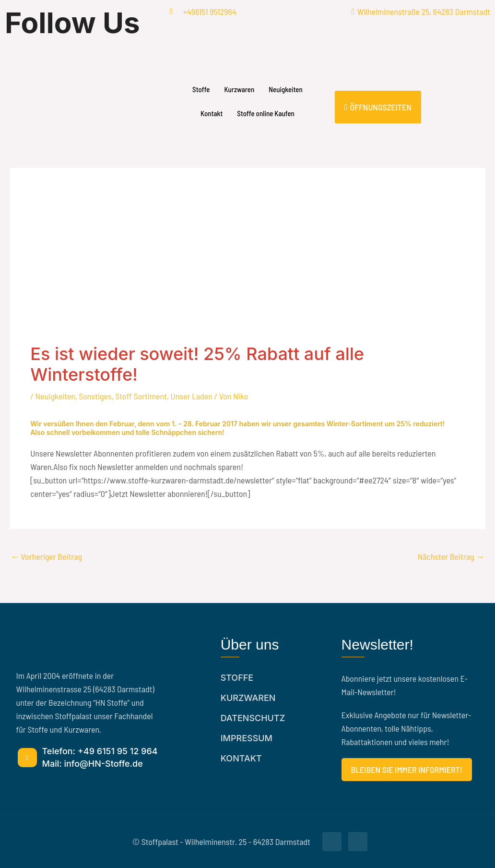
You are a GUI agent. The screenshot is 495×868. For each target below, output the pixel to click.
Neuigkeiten (286, 89)
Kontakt (212, 113)
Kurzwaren (239, 89)
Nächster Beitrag (451, 556)
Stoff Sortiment (141, 396)
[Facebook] (82, 48)
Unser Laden (192, 396)
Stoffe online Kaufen (266, 113)
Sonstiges (95, 396)
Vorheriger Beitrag (46, 556)
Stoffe (201, 89)
